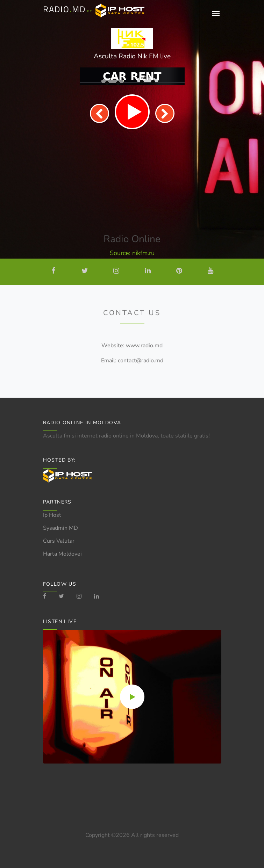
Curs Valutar (59, 541)
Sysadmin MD (60, 528)
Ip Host (52, 515)
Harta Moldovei (62, 554)
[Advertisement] (132, 182)
